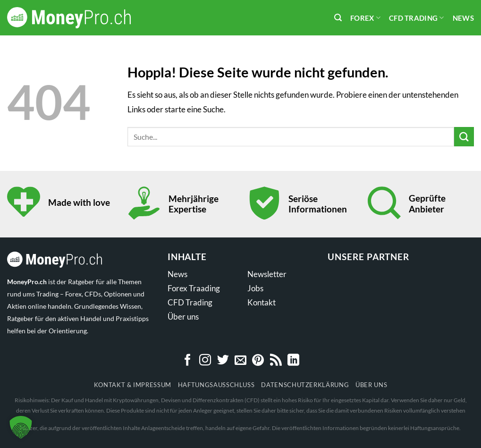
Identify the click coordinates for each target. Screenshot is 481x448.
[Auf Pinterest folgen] (258, 361)
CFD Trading (417, 18)
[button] (21, 427)
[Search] (338, 18)
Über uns (183, 317)
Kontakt (262, 302)
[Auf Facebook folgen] (188, 361)
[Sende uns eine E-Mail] (240, 361)
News (463, 18)
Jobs (255, 288)
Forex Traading (194, 288)
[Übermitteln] (464, 137)
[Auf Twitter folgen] (223, 361)
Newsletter (267, 274)
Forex (365, 18)
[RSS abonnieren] (276, 361)
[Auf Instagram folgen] (205, 361)
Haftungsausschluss (216, 385)
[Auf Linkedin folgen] (293, 361)
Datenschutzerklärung (305, 385)
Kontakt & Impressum (133, 385)
